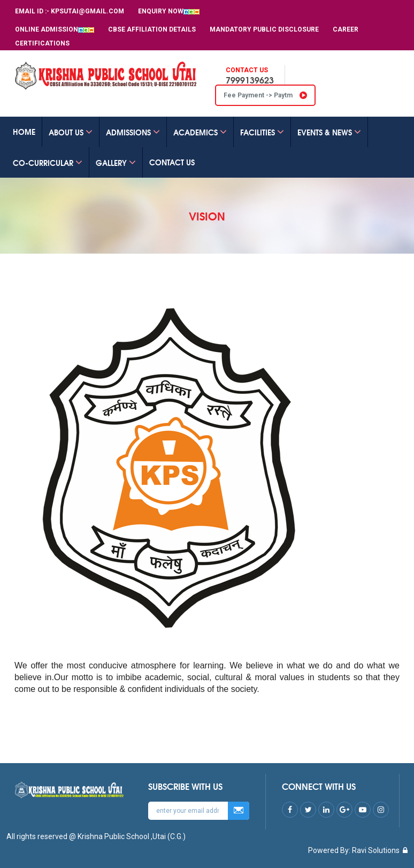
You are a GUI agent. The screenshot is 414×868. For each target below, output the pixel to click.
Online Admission (55, 29)
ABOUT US (71, 132)
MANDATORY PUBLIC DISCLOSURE (264, 29)
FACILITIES (262, 132)
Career (346, 29)
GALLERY (116, 163)
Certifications (42, 43)
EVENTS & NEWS (329, 132)
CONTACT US (172, 162)
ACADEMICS (200, 132)
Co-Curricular (48, 163)
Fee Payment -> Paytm (265, 95)
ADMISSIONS (133, 132)
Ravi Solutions (376, 850)
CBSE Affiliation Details (152, 29)
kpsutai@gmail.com (87, 11)
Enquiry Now (169, 11)
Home (24, 132)
